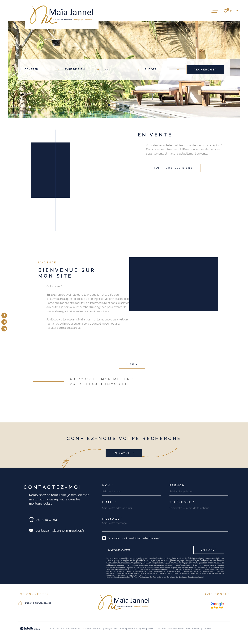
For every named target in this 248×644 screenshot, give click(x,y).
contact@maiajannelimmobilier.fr (60, 530)
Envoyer (209, 550)
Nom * (108, 486)
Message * (113, 519)
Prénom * (179, 486)
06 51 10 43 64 (46, 520)
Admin (151, 629)
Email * (110, 502)
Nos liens (161, 629)
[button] (109, 105)
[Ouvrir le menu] (215, 11)
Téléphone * (182, 502)
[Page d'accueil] (62, 15)
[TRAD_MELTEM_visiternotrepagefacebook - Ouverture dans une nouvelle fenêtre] (4, 315)
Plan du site (120, 629)
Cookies (207, 629)
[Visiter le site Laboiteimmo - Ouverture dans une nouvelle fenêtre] (30, 629)
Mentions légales (137, 629)
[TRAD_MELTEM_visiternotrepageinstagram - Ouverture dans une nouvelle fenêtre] (4, 322)
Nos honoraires (176, 629)
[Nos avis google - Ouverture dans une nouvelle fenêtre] (217, 605)
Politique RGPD (194, 629)
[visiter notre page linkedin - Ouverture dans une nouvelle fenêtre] (4, 329)
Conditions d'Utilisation (176, 577)
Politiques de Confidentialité (150, 577)
